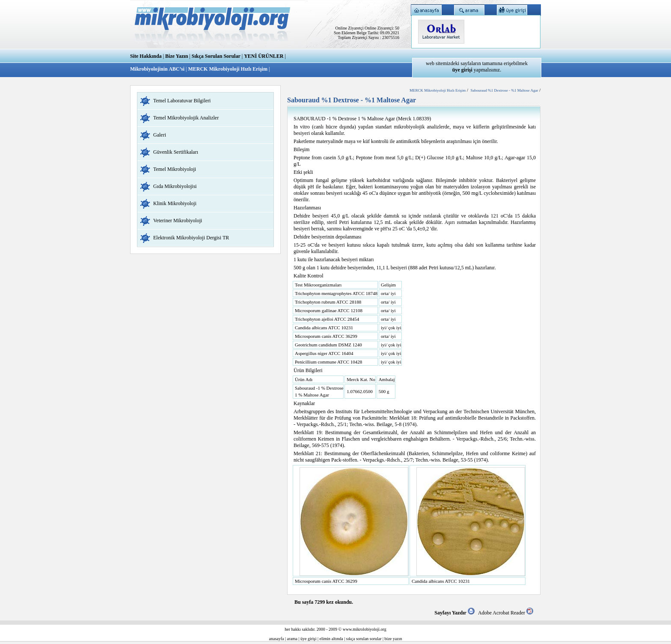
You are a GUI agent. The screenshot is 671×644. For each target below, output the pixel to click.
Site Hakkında (146, 56)
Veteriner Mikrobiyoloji (178, 221)
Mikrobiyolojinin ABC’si (158, 69)
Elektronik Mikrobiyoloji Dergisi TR (191, 238)
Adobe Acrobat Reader (506, 613)
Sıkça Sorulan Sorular (216, 56)
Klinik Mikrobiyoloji (175, 203)
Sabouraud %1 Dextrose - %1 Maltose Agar (504, 90)
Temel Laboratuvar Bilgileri (182, 101)
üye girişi (309, 639)
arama (292, 639)
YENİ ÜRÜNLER (264, 56)
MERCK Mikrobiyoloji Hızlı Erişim (227, 69)
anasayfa (277, 639)
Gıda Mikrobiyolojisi (175, 186)
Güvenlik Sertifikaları (176, 152)
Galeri (160, 135)
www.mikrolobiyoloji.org (365, 629)
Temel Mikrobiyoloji (175, 169)
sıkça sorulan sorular (364, 639)
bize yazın (393, 639)
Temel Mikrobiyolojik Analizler (186, 118)
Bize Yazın (177, 56)
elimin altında (331, 639)
